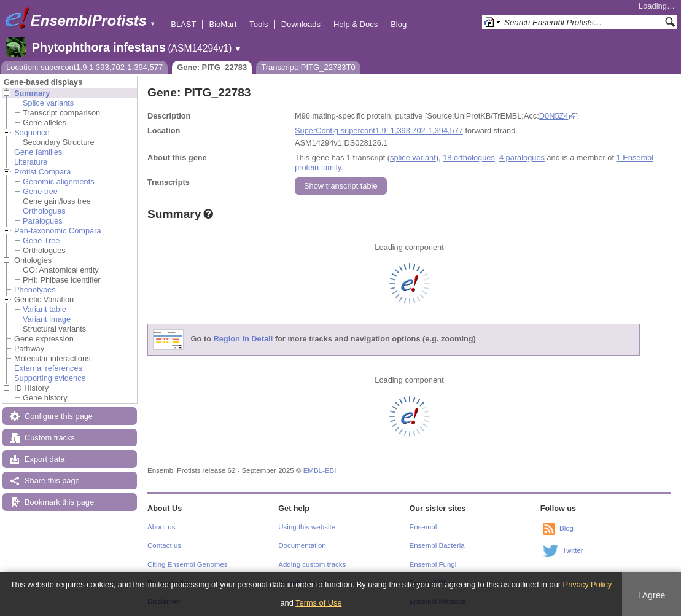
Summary (32, 93)
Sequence (32, 132)
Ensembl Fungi (433, 564)
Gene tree (40, 191)
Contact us (164, 545)
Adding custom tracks (312, 564)
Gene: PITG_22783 (212, 67)
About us (161, 527)
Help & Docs (356, 24)
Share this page (52, 481)
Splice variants (48, 103)
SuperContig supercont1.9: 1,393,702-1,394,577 (379, 131)
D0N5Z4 (554, 116)
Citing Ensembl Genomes (188, 564)
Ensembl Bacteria (437, 545)
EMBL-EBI (320, 470)
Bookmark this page (59, 502)
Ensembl (423, 527)
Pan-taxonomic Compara (58, 231)
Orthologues (44, 211)
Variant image (47, 319)
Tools (259, 24)
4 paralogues (522, 158)
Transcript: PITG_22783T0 (308, 67)
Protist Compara (42, 172)
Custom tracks (50, 438)
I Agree (652, 595)
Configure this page (59, 416)
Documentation (302, 545)
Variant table (45, 309)
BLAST (183, 24)
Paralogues (43, 221)
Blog (399, 24)
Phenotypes (35, 290)
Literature (31, 162)
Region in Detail (243, 339)
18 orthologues (469, 158)
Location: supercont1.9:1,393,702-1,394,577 (84, 67)
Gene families (38, 152)
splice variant (413, 158)
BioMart (223, 24)
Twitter (573, 550)
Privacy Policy (588, 584)
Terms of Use (318, 603)
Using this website (307, 527)
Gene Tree (41, 240)
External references (48, 368)
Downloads (301, 24)
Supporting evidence (50, 378)
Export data (45, 459)
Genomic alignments (59, 181)
